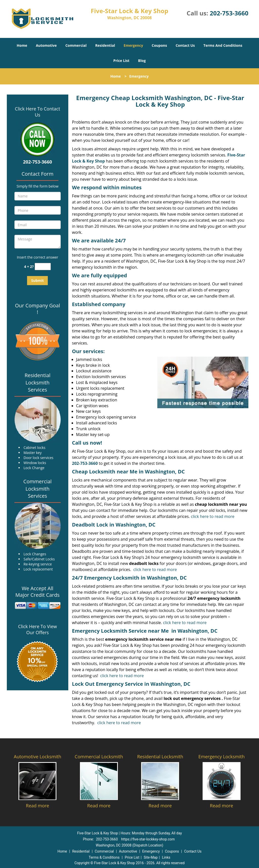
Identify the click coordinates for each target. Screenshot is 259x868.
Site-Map (151, 857)
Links (166, 857)
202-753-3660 (229, 13)
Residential (105, 45)
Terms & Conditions (104, 857)
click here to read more (213, 516)
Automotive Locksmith (38, 757)
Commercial (76, 45)
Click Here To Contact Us (38, 112)
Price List (121, 61)
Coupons (159, 45)
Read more (37, 806)
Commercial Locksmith (99, 757)
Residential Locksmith (160, 757)
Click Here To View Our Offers (38, 629)
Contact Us (185, 45)
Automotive (46, 45)
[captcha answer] (43, 267)
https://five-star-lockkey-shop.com (148, 839)
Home (22, 45)
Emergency (133, 45)
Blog (142, 61)
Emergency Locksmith (221, 757)
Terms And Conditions (223, 45)
